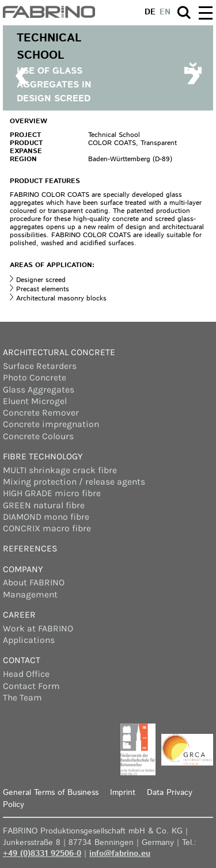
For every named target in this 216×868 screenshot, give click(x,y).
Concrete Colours (38, 436)
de (150, 12)
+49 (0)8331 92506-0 (42, 854)
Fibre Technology (43, 456)
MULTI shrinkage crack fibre (60, 470)
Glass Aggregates (39, 390)
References (30, 549)
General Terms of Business (51, 793)
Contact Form (31, 686)
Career (19, 615)
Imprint (123, 793)
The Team (22, 698)
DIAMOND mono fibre (46, 517)
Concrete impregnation (51, 424)
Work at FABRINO (38, 629)
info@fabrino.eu (120, 854)
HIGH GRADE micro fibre (52, 493)
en (165, 12)
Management (30, 595)
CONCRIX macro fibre (47, 528)
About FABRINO (34, 583)
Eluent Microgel (35, 401)
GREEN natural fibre (44, 505)
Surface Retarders (40, 366)
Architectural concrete (59, 352)
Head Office (26, 674)
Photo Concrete (35, 378)
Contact (22, 660)
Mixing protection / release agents (74, 482)
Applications (29, 640)
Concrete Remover (41, 413)
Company (23, 569)
